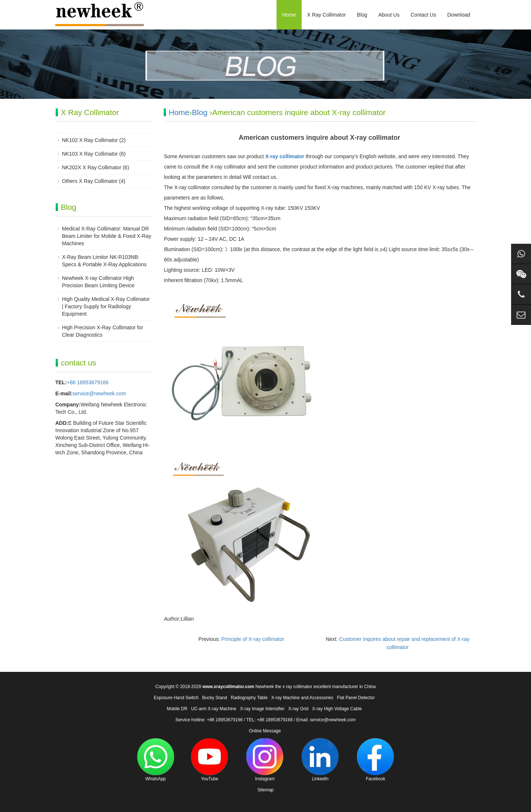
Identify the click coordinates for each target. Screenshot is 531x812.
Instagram (265, 760)
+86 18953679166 (88, 382)
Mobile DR (177, 709)
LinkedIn (320, 760)
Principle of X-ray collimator (253, 639)
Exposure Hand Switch (176, 698)
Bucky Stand (214, 698)
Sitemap (265, 790)
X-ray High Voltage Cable (337, 709)
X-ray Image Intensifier (262, 709)
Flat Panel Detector (356, 698)
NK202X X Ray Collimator (92, 167)
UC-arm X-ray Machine (214, 709)
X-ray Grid (299, 709)
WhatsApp (156, 760)
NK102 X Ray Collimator (90, 140)
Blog (362, 15)
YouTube (209, 760)
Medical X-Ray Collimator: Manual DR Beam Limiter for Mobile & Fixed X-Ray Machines (107, 236)
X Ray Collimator (327, 15)
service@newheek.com (99, 393)
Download (459, 15)
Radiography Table (249, 698)
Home (289, 15)
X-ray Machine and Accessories (302, 698)
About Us (389, 15)
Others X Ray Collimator (90, 181)
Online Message (265, 731)
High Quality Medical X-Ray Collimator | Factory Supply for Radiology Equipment (106, 306)
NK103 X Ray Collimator (90, 154)
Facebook (375, 760)
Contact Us (423, 15)
